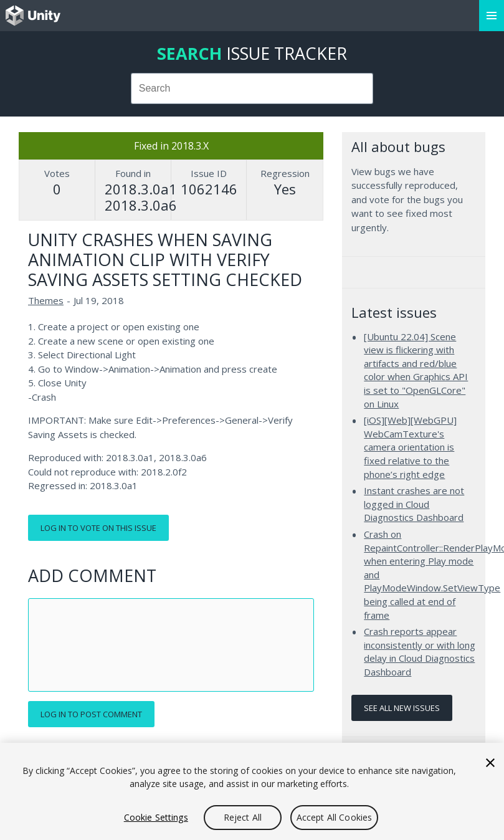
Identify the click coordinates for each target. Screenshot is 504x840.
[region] (252, 791)
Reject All (243, 817)
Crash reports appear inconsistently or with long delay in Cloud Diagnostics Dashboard (420, 651)
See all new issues (402, 708)
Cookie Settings (156, 817)
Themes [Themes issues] (46, 300)
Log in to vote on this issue (98, 528)
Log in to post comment (91, 714)
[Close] (490, 763)
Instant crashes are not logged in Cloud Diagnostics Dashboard (414, 504)
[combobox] (252, 88)
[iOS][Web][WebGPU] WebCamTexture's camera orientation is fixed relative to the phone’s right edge (410, 447)
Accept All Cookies (335, 817)
